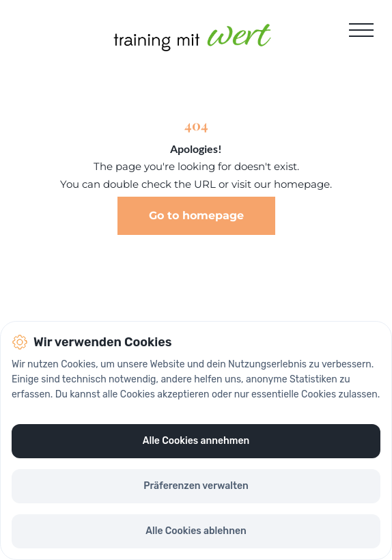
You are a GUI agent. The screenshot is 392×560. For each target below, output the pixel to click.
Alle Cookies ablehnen (196, 531)
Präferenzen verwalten (196, 486)
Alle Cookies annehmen (196, 441)
